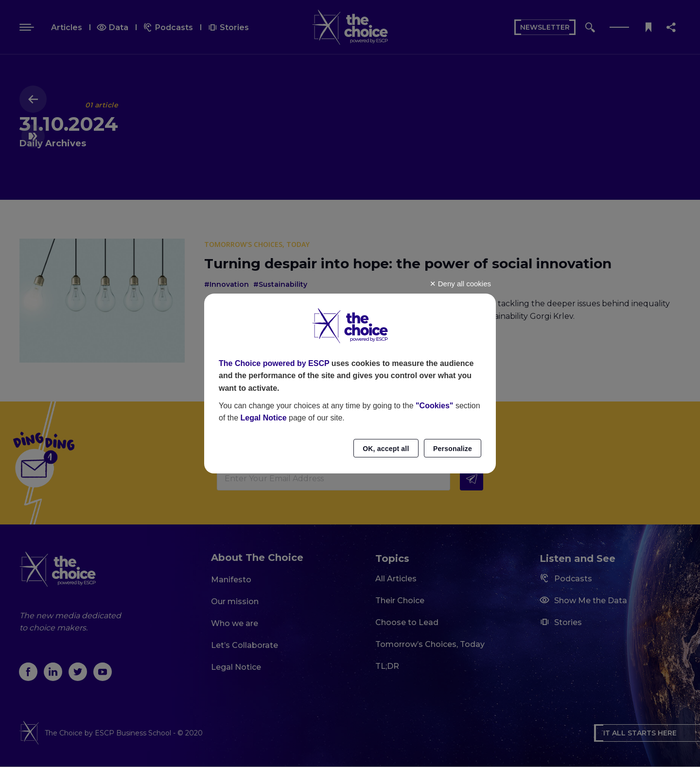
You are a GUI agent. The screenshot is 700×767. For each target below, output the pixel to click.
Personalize (453, 449)
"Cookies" (434, 406)
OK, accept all (386, 449)
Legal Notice (263, 418)
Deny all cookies (460, 284)
